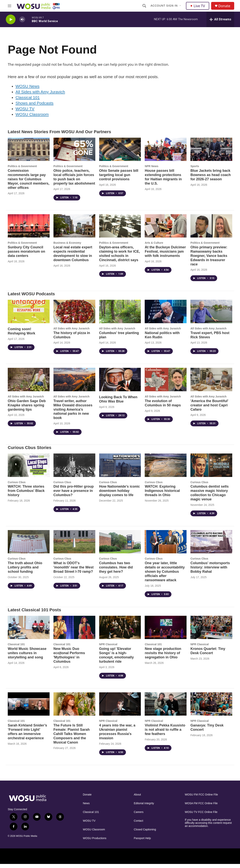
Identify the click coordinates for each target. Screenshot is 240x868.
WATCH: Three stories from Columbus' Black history (26, 495)
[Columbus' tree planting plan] (120, 315)
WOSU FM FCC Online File (201, 798)
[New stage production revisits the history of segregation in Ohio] (166, 631)
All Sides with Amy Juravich (40, 96)
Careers (139, 816)
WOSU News (28, 90)
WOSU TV (25, 113)
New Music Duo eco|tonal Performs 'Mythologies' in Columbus (69, 659)
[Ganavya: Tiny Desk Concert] (211, 708)
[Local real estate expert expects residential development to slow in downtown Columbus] (74, 230)
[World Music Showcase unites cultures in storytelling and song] (29, 631)
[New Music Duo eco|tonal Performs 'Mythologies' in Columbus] (74, 631)
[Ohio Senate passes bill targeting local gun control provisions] (120, 153)
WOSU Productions (95, 842)
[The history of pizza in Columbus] (74, 315)
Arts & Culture (154, 247)
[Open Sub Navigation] (181, 6)
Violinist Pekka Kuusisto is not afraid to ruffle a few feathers (165, 733)
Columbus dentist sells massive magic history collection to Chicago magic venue (209, 497)
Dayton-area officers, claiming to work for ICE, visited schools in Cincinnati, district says (120, 257)
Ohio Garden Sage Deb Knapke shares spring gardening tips (27, 409)
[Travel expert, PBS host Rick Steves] (211, 315)
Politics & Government (22, 170)
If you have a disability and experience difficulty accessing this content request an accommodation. (208, 827)
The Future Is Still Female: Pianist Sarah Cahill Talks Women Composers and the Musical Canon (72, 738)
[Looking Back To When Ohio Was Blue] (120, 383)
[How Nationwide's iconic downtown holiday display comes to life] (120, 469)
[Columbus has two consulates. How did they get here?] (120, 546)
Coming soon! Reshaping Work (22, 335)
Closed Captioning (145, 833)
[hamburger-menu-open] (9, 6)
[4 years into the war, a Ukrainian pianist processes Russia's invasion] (120, 708)
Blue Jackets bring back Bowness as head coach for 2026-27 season (211, 179)
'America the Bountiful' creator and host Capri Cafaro (209, 409)
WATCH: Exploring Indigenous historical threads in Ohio (162, 495)
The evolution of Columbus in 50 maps (163, 407)
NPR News (151, 170)
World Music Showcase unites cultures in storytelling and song (27, 657)
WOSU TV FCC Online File (201, 816)
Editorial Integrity (144, 807)
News (86, 807)
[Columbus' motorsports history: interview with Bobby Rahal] (211, 546)
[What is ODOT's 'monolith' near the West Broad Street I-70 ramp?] (74, 546)
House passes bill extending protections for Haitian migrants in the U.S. (163, 181)
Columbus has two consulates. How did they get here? (116, 571)
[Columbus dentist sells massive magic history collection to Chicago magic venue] (211, 469)
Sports (195, 170)
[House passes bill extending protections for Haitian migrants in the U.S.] (166, 153)
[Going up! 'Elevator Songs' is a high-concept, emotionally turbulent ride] (120, 631)
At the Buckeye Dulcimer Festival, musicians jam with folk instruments (165, 255)
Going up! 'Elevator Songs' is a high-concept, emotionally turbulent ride (117, 659)
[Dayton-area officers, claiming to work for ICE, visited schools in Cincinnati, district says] (120, 230)
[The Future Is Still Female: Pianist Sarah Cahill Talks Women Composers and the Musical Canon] (74, 708)
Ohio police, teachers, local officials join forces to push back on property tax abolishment (74, 181)
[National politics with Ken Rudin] (166, 315)
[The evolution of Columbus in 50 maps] (166, 383)
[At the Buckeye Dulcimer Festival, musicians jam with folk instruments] (166, 230)
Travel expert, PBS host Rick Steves (210, 339)
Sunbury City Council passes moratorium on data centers (26, 255)
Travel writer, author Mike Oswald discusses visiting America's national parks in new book (73, 413)
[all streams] (220, 19)
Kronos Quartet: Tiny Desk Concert (208, 655)
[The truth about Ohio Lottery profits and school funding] (29, 546)
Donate (224, 6)
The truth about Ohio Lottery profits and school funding (25, 571)
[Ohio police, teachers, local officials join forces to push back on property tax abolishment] (74, 153)
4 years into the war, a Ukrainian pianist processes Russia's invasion (117, 736)
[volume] (22, 19)
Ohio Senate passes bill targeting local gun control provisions (119, 179)
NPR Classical (108, 648)
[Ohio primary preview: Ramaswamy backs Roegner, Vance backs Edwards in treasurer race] (211, 230)
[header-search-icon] (144, 6)
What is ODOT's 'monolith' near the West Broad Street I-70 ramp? (74, 571)
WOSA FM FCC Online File (201, 807)
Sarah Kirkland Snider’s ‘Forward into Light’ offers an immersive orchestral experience (27, 736)
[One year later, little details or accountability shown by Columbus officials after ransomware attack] (166, 546)
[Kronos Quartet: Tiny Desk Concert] (211, 631)
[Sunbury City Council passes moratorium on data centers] (29, 230)
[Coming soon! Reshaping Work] (29, 315)
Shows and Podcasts (34, 107)
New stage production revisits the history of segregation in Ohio (163, 657)
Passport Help (142, 842)
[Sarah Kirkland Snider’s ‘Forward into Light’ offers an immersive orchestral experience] (29, 708)
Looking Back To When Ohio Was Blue (118, 403)
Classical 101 (28, 101)
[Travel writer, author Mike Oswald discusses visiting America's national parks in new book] (74, 383)
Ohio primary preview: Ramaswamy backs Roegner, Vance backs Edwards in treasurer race (209, 260)
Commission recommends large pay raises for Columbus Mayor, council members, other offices (29, 183)
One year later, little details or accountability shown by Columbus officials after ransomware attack (165, 575)
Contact (138, 825)
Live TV (198, 6)
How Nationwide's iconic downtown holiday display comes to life (120, 495)
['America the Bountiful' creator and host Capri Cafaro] (211, 383)
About (137, 798)
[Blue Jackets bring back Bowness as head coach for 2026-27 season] (211, 153)
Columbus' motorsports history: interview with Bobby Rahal (210, 571)
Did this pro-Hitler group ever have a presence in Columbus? (74, 495)
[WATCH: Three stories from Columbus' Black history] (29, 469)
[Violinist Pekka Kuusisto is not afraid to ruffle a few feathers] (166, 708)
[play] (11, 19)
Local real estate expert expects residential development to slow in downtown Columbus (73, 257)
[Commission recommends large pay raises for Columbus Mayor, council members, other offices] (29, 153)
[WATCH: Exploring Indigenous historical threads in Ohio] (166, 469)
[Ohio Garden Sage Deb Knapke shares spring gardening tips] (29, 383)
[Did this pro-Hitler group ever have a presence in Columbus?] (74, 469)
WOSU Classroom (32, 118)
